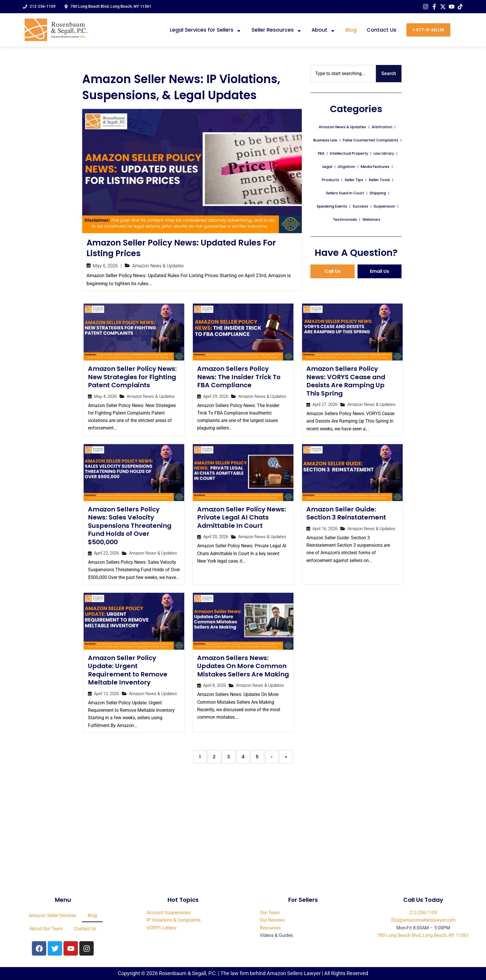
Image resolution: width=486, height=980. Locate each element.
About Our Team (46, 929)
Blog (351, 30)
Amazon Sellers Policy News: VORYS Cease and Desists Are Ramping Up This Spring (346, 382)
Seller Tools (379, 180)
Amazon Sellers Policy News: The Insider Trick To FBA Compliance (239, 377)
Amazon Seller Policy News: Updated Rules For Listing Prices (182, 248)
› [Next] (272, 758)
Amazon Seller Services (52, 915)
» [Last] (286, 758)
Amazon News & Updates (158, 266)
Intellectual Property (349, 153)
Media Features (375, 167)
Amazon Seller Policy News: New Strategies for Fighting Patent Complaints (133, 377)
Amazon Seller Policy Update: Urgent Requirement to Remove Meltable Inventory (128, 671)
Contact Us (382, 30)
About (323, 30)
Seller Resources (277, 30)
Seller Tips (354, 180)
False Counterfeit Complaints (371, 140)
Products (331, 180)
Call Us (333, 271)
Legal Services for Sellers (206, 30)
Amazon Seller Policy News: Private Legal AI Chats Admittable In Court (242, 518)
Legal (327, 167)
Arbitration (382, 127)
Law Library (384, 153)
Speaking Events (332, 206)
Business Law (325, 140)
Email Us (380, 271)
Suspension (384, 206)
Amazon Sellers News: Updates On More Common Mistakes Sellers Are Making (242, 671)
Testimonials (345, 219)
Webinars (371, 219)
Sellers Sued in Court (345, 193)
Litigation (346, 167)
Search (389, 73)
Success (360, 206)
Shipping (378, 193)
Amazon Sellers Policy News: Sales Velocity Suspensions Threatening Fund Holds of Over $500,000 (130, 526)
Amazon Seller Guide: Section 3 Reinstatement (346, 514)
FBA (321, 153)
